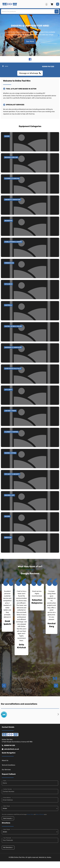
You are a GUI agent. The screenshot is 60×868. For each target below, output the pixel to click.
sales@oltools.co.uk (10, 749)
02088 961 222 (8, 745)
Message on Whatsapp (30, 73)
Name (5, 781)
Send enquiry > (8, 818)
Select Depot (7, 806)
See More (30, 41)
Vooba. (49, 857)
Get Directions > (8, 847)
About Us (5, 760)
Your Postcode (7, 838)
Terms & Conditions (8, 765)
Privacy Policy (30, 814)
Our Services (6, 770)
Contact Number (8, 789)
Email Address (7, 798)
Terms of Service (40, 814)
